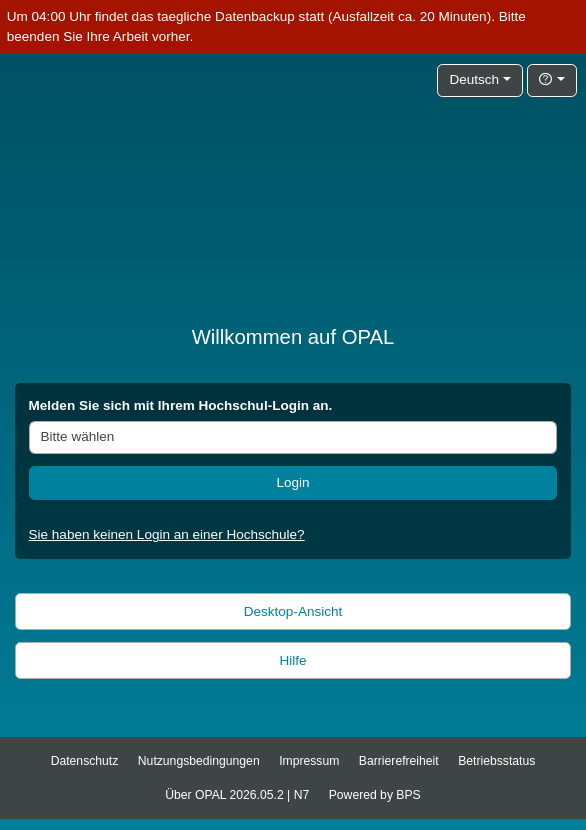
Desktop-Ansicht (293, 611)
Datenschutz (85, 761)
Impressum (309, 761)
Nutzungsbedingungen (199, 761)
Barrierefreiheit (399, 761)
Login (292, 482)
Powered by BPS (375, 795)
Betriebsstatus (496, 761)
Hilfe (292, 660)
